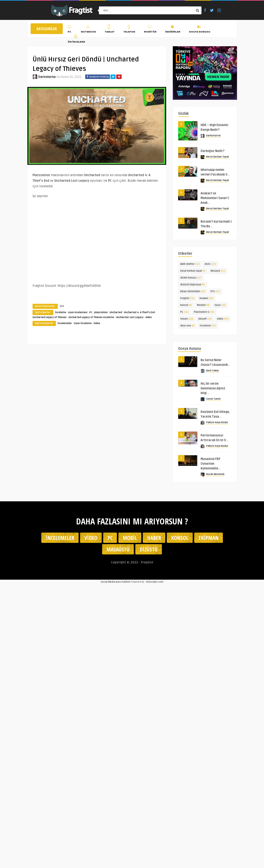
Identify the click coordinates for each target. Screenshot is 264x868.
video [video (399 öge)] (223, 320)
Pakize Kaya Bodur (217, 424)
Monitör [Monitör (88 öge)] (203, 306)
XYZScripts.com (155, 582)
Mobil (130, 538)
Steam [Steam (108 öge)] (187, 320)
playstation (101, 312)
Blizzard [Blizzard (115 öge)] (218, 272)
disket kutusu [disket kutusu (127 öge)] (191, 279)
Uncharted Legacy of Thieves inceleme (91, 317)
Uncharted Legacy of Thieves (50, 317)
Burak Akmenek (215, 475)
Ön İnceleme (76, 40)
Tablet (110, 30)
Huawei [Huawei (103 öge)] (206, 299)
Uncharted (116, 312)
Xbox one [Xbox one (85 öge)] (187, 327)
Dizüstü (149, 549)
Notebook (88, 30)
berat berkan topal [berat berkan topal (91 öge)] (193, 272)
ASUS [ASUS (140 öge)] (210, 265)
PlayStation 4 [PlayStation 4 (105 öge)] (204, 313)
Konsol (180, 538)
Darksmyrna (47, 77)
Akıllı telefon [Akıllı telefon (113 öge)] (190, 265)
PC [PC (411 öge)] (184, 313)
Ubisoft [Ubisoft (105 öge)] (205, 320)
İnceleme (61, 312)
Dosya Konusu (200, 30)
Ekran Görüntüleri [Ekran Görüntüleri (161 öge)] (193, 293)
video (149, 317)
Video (97, 323)
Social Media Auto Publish (115, 582)
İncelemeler (65, 323)
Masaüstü (118, 549)
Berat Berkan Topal (218, 158)
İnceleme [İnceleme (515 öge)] (208, 327)
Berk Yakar (213, 372)
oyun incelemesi (78, 312)
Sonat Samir (214, 400)
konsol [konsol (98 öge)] (186, 306)
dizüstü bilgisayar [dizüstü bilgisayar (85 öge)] (193, 286)
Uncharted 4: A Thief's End (139, 312)
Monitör (150, 30)
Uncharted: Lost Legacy (130, 317)
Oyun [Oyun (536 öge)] (220, 306)
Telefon (129, 30)
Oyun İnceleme (83, 323)
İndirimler (173, 30)
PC (70, 30)
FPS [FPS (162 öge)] (215, 293)
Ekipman (209, 538)
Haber (154, 538)
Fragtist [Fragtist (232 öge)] (187, 299)
